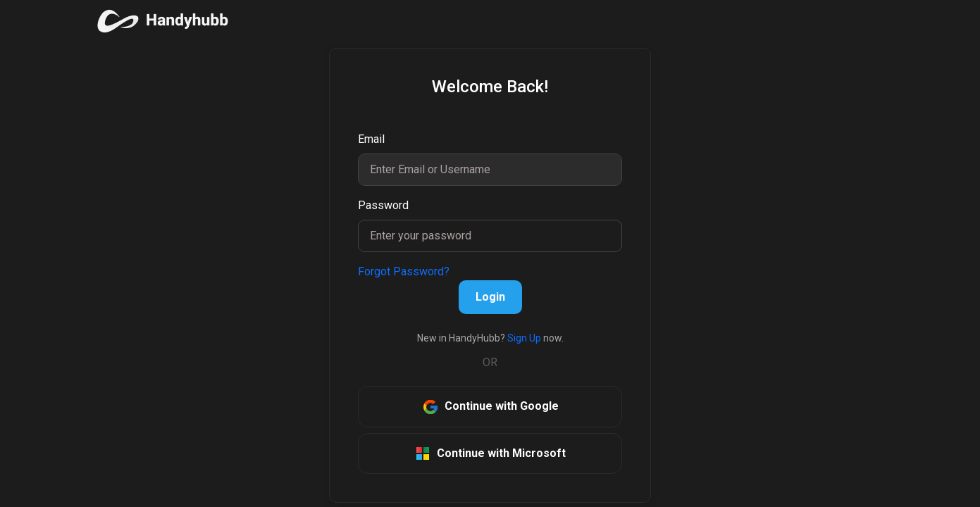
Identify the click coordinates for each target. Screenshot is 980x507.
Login (490, 297)
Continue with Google (490, 407)
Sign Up (523, 338)
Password (383, 205)
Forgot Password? (404, 271)
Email (371, 139)
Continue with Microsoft (490, 453)
